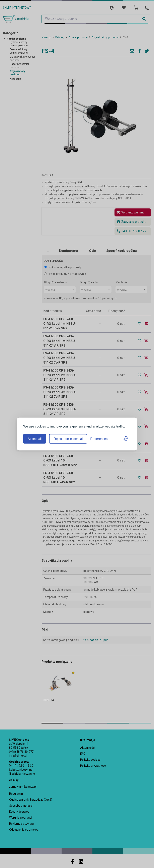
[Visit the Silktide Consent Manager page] (126, 439)
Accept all (35, 439)
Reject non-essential (68, 439)
